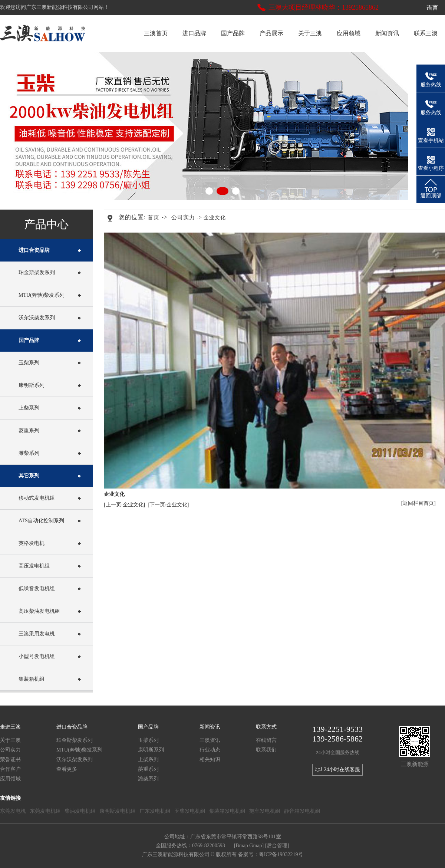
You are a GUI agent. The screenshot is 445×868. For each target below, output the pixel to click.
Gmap (256, 846)
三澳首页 (156, 33)
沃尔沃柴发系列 (37, 318)
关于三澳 (310, 33)
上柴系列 (29, 408)
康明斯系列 (32, 385)
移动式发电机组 (37, 498)
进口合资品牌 (34, 250)
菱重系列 (29, 430)
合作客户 (10, 769)
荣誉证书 (10, 759)
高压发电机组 (34, 566)
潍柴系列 (29, 453)
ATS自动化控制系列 (41, 521)
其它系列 (29, 476)
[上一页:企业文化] (124, 505)
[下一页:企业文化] (168, 505)
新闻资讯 (387, 33)
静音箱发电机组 (302, 811)
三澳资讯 (210, 740)
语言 (435, 7)
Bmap (242, 846)
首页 (154, 217)
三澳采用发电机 (37, 634)
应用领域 (349, 33)
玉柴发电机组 (190, 811)
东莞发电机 (13, 811)
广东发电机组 (155, 811)
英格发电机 (32, 543)
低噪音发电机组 (37, 588)
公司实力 (183, 217)
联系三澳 (426, 33)
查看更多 (67, 769)
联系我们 (266, 750)
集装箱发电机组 (227, 811)
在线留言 (266, 740)
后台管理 (277, 846)
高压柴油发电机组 (39, 611)
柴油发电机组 (80, 811)
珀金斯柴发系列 (37, 272)
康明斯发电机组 (118, 811)
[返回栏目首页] (418, 503)
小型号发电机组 (37, 656)
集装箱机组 (32, 679)
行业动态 (210, 750)
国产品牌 (233, 33)
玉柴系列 (29, 363)
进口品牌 (194, 33)
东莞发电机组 (45, 811)
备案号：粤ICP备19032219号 (271, 854)
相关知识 (210, 759)
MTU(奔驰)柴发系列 (42, 295)
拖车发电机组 (265, 811)
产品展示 (271, 33)
